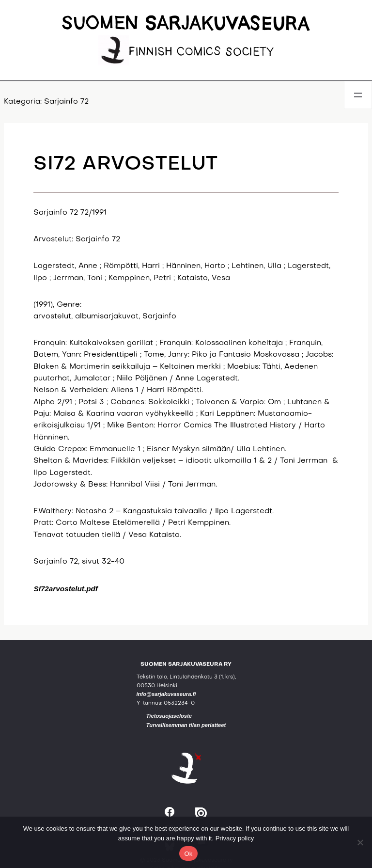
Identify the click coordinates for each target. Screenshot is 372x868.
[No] (360, 842)
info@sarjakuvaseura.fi (166, 694)
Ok (188, 854)
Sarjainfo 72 (66, 102)
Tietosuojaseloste (169, 716)
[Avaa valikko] (358, 95)
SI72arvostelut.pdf (65, 589)
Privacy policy (235, 838)
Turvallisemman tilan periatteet (186, 725)
